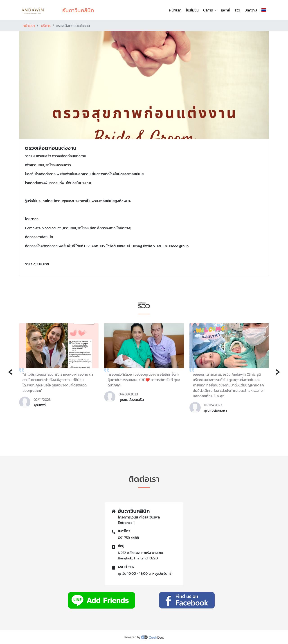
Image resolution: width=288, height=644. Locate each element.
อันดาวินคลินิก (78, 10)
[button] (264, 10)
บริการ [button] (208, 10)
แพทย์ (226, 10)
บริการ (46, 26)
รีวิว (237, 10)
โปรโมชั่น (192, 10)
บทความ (251, 10)
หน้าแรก (175, 10)
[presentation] (10, 371)
